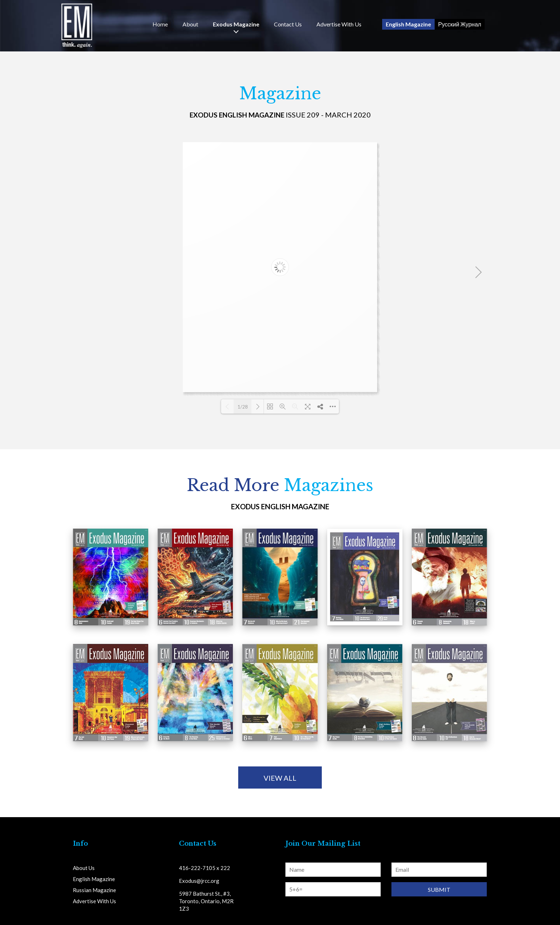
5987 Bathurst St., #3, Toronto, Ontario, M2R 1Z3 (206, 901)
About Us (84, 868)
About (190, 24)
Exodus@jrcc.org (199, 881)
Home (160, 24)
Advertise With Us (339, 24)
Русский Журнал (460, 24)
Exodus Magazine (236, 24)
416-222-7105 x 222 (204, 868)
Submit (439, 889)
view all (280, 778)
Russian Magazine (94, 890)
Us (288, 24)
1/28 (243, 407)
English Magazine (408, 24)
